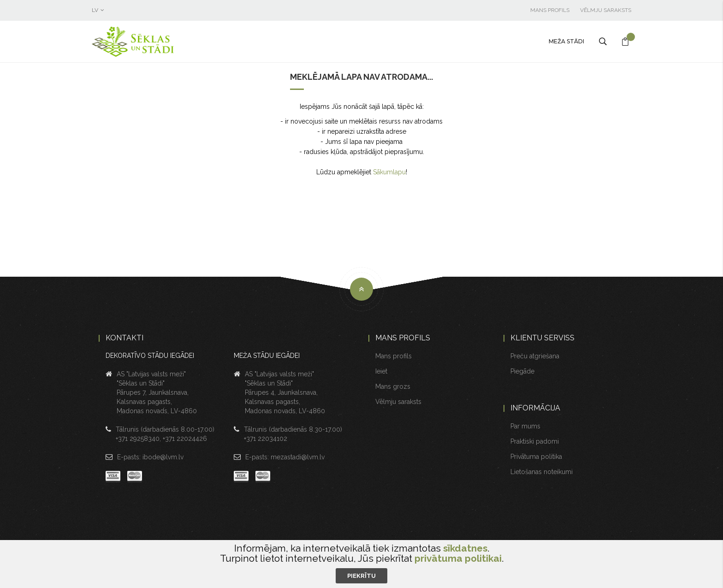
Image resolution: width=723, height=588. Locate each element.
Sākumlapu (389, 172)
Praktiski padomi (535, 441)
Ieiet (381, 371)
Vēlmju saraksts (606, 10)
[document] (361, 563)
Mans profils (550, 10)
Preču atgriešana (535, 356)
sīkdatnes (465, 548)
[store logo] (154, 42)
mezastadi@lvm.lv (298, 457)
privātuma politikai (458, 558)
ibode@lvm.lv (163, 457)
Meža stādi (566, 41)
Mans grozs (393, 386)
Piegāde (522, 371)
